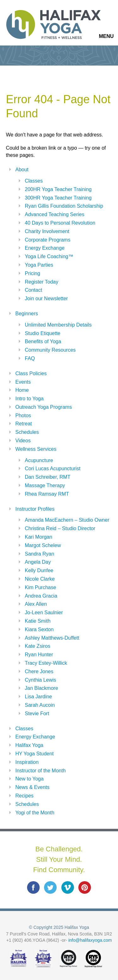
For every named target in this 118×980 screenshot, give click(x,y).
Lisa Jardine (38, 697)
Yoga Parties (39, 265)
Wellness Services (36, 449)
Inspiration (27, 762)
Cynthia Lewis (41, 680)
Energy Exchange (45, 248)
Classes (34, 181)
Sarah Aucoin (40, 705)
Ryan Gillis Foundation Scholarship (64, 206)
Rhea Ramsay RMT (47, 494)
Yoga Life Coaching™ (49, 256)
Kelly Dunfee (39, 570)
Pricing (33, 273)
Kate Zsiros (38, 646)
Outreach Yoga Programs (44, 407)
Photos (23, 415)
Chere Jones (39, 671)
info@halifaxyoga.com (90, 940)
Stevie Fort (37, 714)
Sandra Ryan (39, 554)
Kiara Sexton (39, 629)
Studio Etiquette (43, 333)
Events (23, 382)
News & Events (32, 787)
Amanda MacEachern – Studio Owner (67, 520)
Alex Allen (36, 604)
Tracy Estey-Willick (46, 663)
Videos (23, 441)
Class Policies (31, 373)
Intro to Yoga (30, 399)
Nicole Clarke (40, 579)
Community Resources (50, 350)
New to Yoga (30, 779)
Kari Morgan (39, 537)
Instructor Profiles (35, 509)
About (22, 170)
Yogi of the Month (35, 813)
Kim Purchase (41, 587)
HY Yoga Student (35, 754)
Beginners (27, 314)
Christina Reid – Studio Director (60, 528)
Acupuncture (39, 460)
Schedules (27, 432)
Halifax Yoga (29, 745)
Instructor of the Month (41, 771)
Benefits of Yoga (43, 341)
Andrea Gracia (41, 596)
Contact (34, 290)
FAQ (30, 358)
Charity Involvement (47, 231)
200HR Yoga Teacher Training (58, 189)
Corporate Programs (48, 240)
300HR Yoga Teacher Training (58, 198)
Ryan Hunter (39, 655)
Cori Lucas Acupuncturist (53, 469)
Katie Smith (38, 621)
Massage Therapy (45, 485)
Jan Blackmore (42, 688)
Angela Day (38, 562)
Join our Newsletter (46, 298)
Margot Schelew (43, 545)
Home (22, 390)
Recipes (25, 796)
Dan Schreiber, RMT (48, 477)
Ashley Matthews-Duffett (52, 638)
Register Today (42, 282)
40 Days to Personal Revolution (60, 223)
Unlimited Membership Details (58, 325)
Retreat (24, 424)
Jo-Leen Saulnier (44, 612)
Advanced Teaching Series (55, 214)
